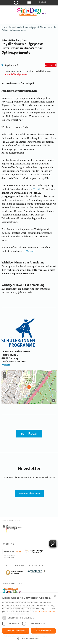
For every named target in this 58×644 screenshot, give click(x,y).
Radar (43, 2)
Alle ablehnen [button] (43, 631)
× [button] (55, 596)
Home (4, 27)
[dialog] (29, 618)
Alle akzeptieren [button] (16, 631)
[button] (29, 639)
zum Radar (29, 434)
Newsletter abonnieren (29, 493)
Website (37, 189)
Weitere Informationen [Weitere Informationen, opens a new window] (45, 612)
